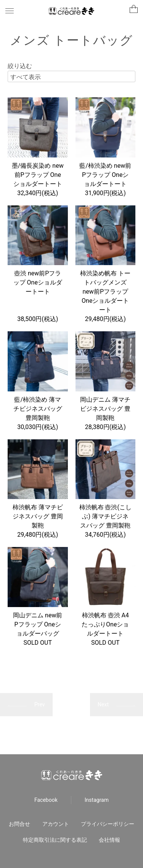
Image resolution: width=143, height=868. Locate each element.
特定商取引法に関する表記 (55, 840)
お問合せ (19, 824)
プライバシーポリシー (108, 824)
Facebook (46, 800)
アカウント (56, 824)
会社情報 (109, 840)
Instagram (97, 800)
